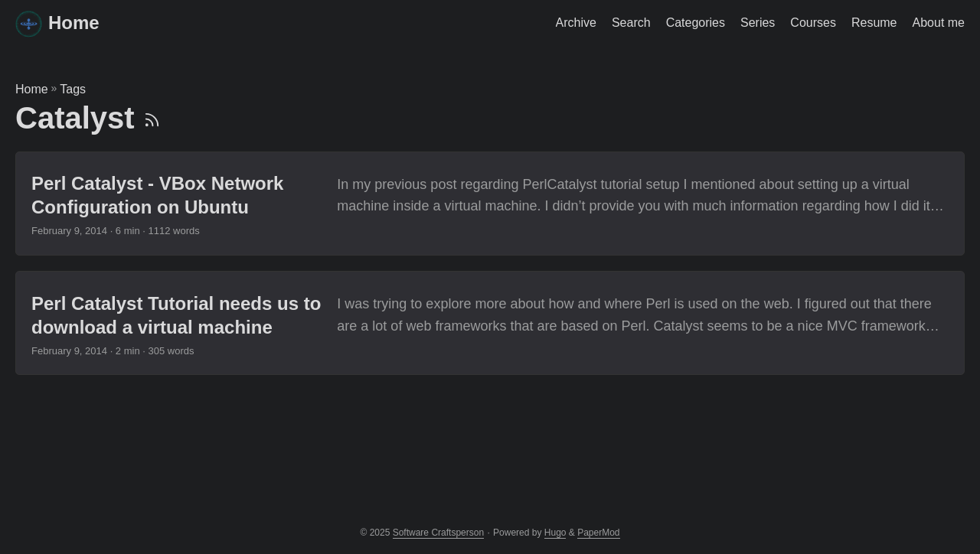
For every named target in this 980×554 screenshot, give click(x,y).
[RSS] (152, 118)
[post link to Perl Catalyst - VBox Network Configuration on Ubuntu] (490, 204)
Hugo (555, 533)
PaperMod (598, 533)
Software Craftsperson (438, 533)
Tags (73, 89)
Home (57, 23)
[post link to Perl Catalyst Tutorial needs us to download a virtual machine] (490, 323)
